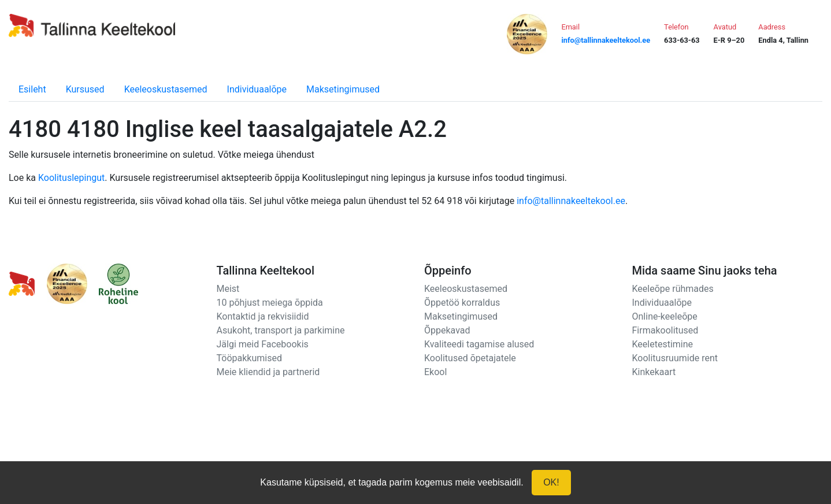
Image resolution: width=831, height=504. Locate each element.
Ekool (435, 372)
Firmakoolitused (665, 330)
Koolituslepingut (71, 178)
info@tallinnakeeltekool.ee (571, 201)
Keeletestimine (663, 344)
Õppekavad (447, 330)
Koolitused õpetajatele (470, 358)
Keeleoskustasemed (166, 89)
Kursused (85, 89)
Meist (228, 289)
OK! (551, 482)
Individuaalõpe (257, 89)
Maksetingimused (343, 89)
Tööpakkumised (249, 358)
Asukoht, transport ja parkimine (281, 330)
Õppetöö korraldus (462, 303)
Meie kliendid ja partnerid (268, 372)
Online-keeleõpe (665, 316)
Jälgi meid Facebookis (263, 344)
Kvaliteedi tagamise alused (479, 344)
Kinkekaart (654, 372)
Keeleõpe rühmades (673, 289)
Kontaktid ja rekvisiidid (263, 316)
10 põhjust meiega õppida (270, 303)
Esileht (32, 89)
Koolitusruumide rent (675, 358)
